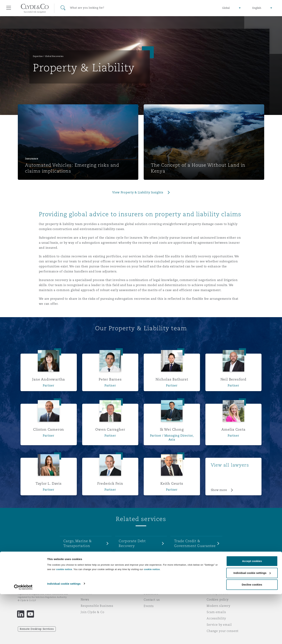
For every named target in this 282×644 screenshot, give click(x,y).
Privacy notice (217, 593)
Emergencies (158, 587)
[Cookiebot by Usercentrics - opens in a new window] (23, 637)
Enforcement (130, 556)
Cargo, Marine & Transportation (78, 543)
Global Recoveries (54, 56)
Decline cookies (252, 634)
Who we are (90, 587)
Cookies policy (218, 599)
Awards (87, 593)
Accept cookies (252, 611)
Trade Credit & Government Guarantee (195, 543)
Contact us (152, 600)
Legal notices (217, 587)
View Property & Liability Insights (138, 192)
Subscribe (151, 593)
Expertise (38, 56)
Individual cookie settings (64, 633)
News (85, 599)
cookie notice (64, 619)
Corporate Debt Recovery (132, 543)
